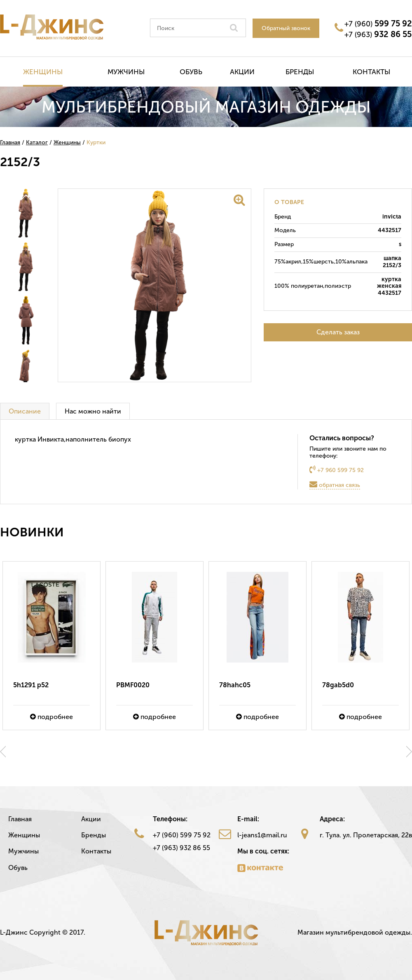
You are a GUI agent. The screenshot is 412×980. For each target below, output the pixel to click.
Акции (242, 72)
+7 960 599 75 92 (337, 470)
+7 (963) (378, 34)
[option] (51, 646)
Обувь (191, 72)
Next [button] (409, 752)
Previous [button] (3, 752)
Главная (20, 819)
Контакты (371, 72)
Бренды (300, 72)
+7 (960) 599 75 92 (182, 835)
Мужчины (126, 72)
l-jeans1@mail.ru (262, 835)
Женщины (43, 72)
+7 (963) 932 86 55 (181, 848)
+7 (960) (378, 24)
